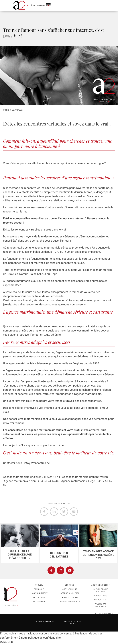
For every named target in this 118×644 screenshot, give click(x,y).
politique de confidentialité (44, 638)
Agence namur (70, 589)
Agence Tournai (70, 597)
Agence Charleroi (70, 593)
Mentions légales (45, 621)
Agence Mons (100, 596)
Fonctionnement (39, 593)
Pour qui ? (39, 589)
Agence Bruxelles (100, 585)
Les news (70, 585)
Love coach (39, 601)
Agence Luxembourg (70, 601)
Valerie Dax (39, 597)
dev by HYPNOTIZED (104, 614)
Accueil (39, 585)
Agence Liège (100, 600)
